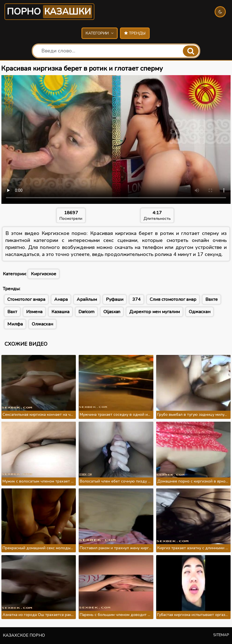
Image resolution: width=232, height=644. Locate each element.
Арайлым (87, 299)
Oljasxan (112, 312)
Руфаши (115, 299)
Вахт (12, 312)
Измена (34, 312)
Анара (61, 299)
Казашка (60, 312)
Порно (49, 12)
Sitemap (221, 635)
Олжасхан (42, 324)
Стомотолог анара (26, 299)
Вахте (211, 299)
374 (137, 299)
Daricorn (86, 312)
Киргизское (44, 274)
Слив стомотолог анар (173, 299)
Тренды (135, 33)
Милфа (15, 324)
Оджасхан (200, 312)
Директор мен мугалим (154, 312)
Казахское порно (24, 635)
